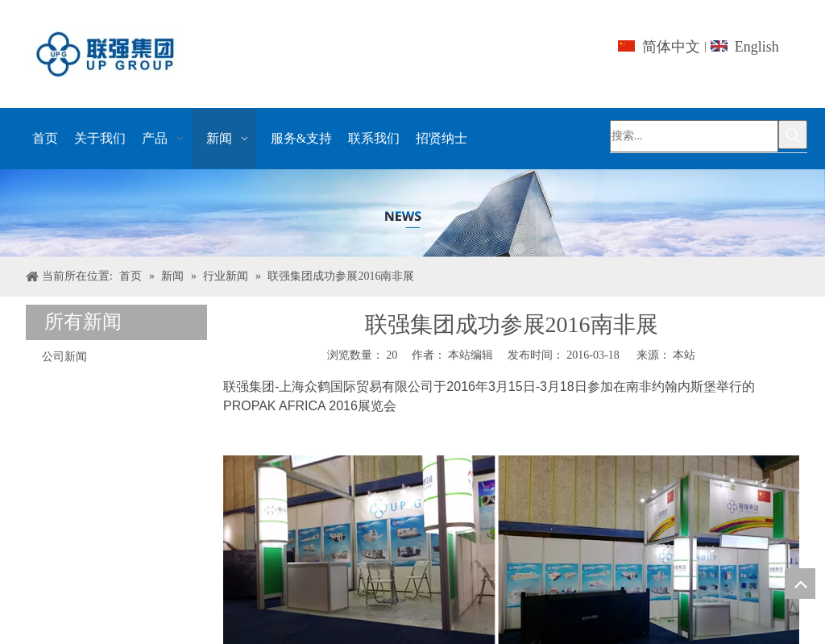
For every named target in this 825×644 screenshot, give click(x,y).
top (800, 584)
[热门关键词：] (793, 135)
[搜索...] (694, 136)
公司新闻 (64, 357)
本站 (684, 355)
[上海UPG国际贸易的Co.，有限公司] (412, 213)
